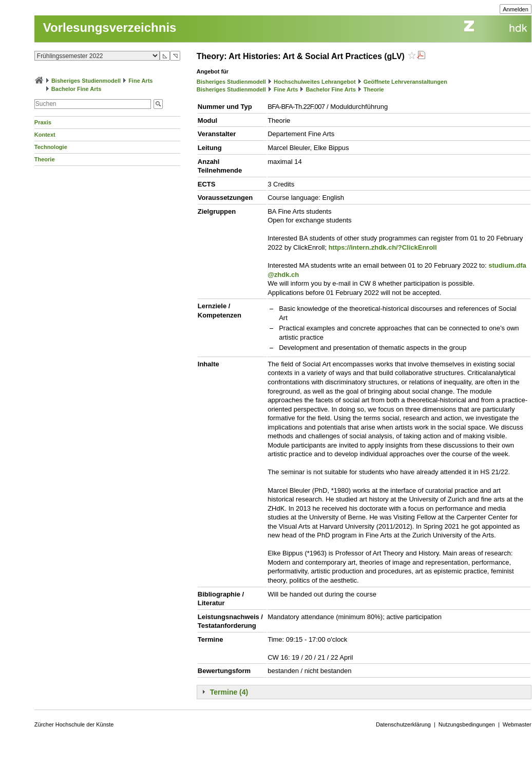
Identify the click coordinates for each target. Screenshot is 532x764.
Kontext (45, 135)
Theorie (45, 159)
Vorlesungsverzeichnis (110, 27)
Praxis (43, 122)
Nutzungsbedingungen (467, 724)
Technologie (51, 147)
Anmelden (516, 9)
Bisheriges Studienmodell (86, 81)
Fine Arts (140, 81)
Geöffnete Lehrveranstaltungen (405, 82)
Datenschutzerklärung (403, 724)
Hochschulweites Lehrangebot (315, 82)
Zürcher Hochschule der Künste (74, 724)
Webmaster (517, 724)
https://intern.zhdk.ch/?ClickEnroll (383, 247)
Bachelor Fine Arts (76, 89)
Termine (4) (229, 692)
